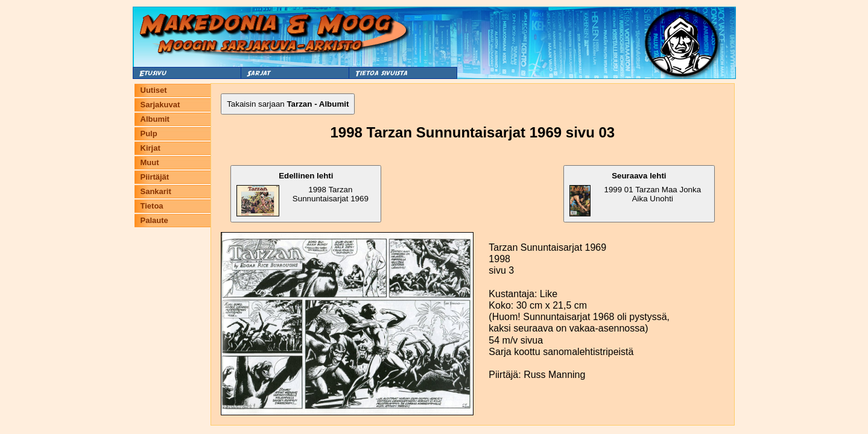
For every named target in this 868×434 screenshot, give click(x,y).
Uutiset (154, 90)
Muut (150, 162)
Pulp (149, 134)
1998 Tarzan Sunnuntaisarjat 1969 (303, 194)
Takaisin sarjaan (288, 104)
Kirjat (150, 148)
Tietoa (152, 206)
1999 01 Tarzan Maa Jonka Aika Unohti (635, 194)
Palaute (154, 220)
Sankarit (156, 191)
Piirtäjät (155, 177)
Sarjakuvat (160, 105)
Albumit (155, 119)
